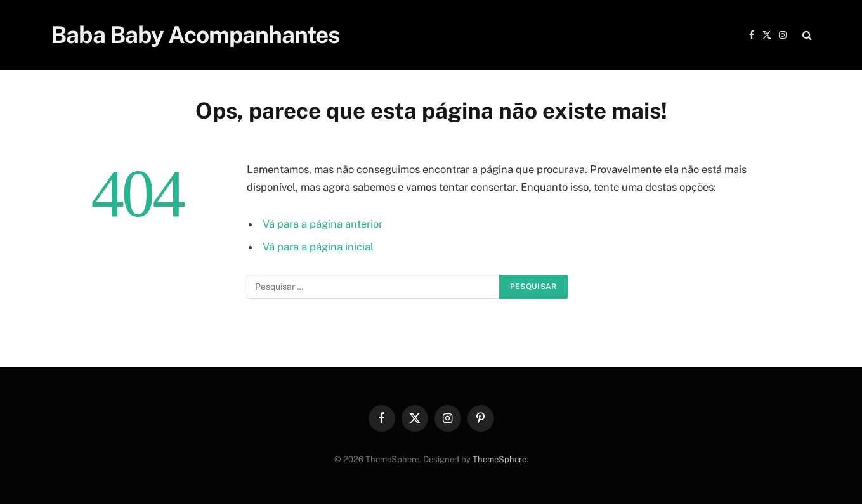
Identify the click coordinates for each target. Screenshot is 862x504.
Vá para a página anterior (323, 224)
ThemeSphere (500, 459)
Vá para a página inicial (318, 247)
